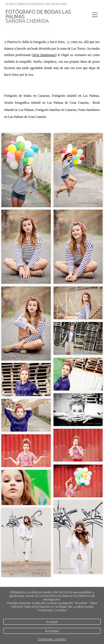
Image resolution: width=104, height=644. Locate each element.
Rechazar (52, 631)
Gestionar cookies (52, 639)
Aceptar (52, 622)
